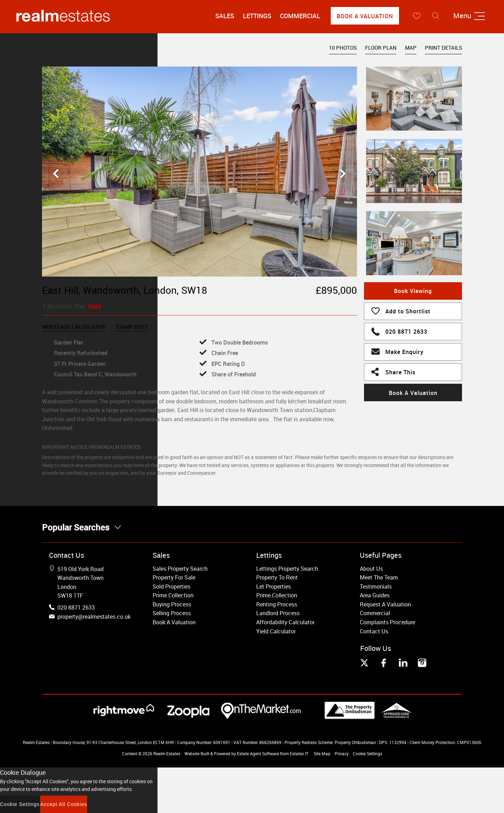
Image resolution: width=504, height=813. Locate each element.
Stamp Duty (132, 327)
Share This (393, 371)
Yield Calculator (276, 631)
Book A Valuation (365, 16)
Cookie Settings (367, 753)
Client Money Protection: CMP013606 (445, 742)
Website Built (197, 753)
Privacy (342, 753)
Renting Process (277, 604)
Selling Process (172, 613)
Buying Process (172, 604)
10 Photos (343, 48)
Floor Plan (381, 48)
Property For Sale (174, 577)
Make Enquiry (397, 351)
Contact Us (374, 631)
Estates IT (299, 753)
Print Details (443, 48)
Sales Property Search (180, 569)
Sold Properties (171, 586)
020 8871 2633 (399, 331)
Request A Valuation (385, 604)
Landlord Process (278, 613)
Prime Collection (173, 595)
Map (411, 48)
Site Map (322, 753)
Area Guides (375, 595)
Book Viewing (413, 291)
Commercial (300, 16)
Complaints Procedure (387, 622)
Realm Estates (167, 753)
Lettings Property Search (287, 569)
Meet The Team (379, 577)
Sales (225, 16)
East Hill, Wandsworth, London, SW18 (125, 290)
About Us (371, 569)
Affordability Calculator (285, 622)
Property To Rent (277, 577)
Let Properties (274, 586)
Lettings (257, 16)
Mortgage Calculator (73, 327)
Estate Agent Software (258, 753)
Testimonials (376, 586)
